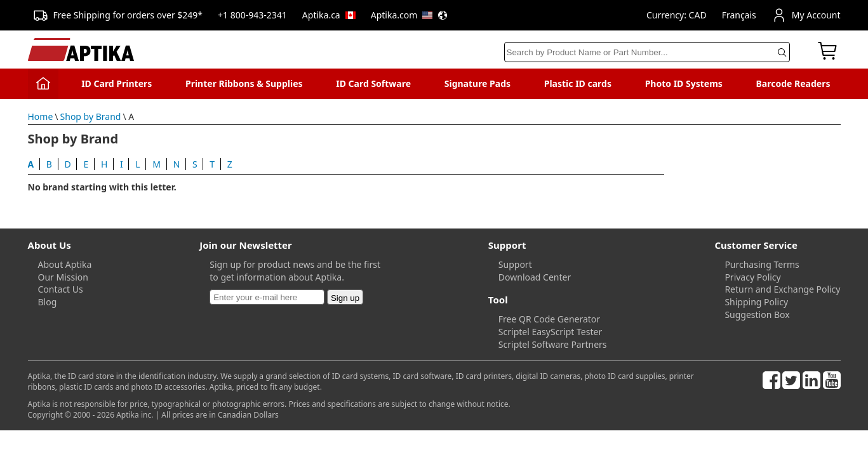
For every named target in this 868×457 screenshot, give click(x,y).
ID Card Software (373, 83)
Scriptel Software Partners (553, 344)
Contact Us (61, 289)
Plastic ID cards (578, 83)
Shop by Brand (91, 116)
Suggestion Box (757, 315)
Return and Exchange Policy (782, 289)
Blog (48, 302)
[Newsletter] (267, 297)
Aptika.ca (329, 15)
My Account (806, 15)
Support (515, 264)
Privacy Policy (752, 277)
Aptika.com (410, 15)
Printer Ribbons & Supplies (244, 83)
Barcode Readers (793, 83)
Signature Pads (477, 83)
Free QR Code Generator (549, 319)
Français (739, 15)
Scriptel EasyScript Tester (550, 332)
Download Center (535, 277)
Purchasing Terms (762, 264)
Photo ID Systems (684, 83)
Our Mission (63, 277)
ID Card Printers (117, 83)
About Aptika (65, 264)
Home (41, 116)
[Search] (647, 52)
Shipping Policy (756, 302)
